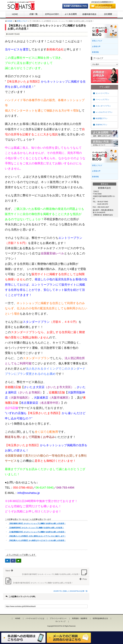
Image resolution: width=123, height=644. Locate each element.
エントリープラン (102, 93)
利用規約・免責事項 (80, 618)
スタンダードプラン (103, 106)
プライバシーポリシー (58, 618)
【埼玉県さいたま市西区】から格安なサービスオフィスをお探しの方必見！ (37, 540)
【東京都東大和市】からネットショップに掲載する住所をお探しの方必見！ (37, 523)
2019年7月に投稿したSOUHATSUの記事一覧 (71, 591)
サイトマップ (60, 621)
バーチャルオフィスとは (35, 618)
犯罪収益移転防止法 (100, 618)
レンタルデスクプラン (104, 112)
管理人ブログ (22, 21)
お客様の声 (96, 46)
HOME (10, 21)
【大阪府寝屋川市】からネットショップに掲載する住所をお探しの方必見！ (37, 532)
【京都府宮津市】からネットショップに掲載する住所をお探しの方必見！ (36, 528)
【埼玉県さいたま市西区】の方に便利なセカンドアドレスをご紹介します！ (37, 536)
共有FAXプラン (101, 125)
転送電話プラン (102, 118)
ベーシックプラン (102, 99)
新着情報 (95, 52)
